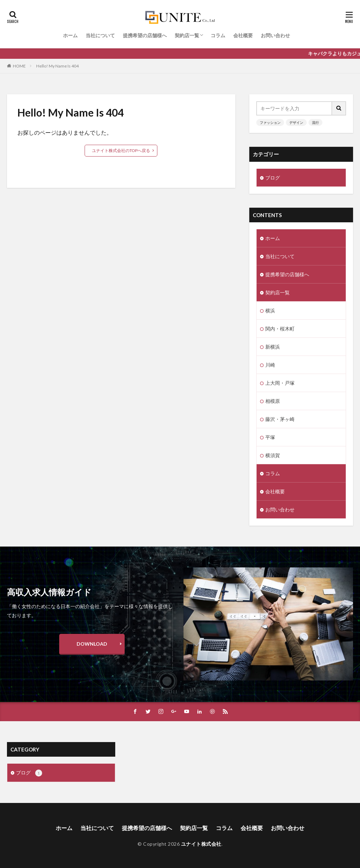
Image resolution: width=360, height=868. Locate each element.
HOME (19, 66)
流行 (315, 122)
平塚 (270, 437)
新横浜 (273, 347)
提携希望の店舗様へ (145, 35)
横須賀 (273, 455)
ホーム (70, 35)
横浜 (270, 310)
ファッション (270, 122)
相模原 (273, 401)
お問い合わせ (275, 35)
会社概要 (243, 35)
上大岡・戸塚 (280, 383)
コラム (218, 35)
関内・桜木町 (280, 329)
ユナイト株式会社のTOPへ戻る (121, 150)
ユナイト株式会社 (201, 844)
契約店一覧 (187, 35)
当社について (100, 35)
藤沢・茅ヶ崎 (280, 419)
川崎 (270, 365)
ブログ (273, 178)
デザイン (296, 122)
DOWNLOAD (92, 644)
